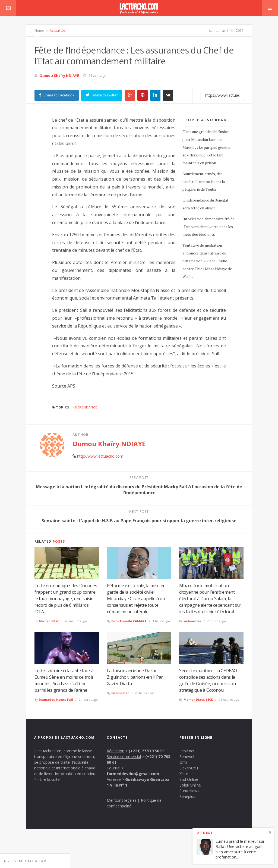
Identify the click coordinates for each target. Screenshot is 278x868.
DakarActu (189, 768)
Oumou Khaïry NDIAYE (59, 76)
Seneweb (187, 757)
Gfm (183, 762)
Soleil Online (190, 785)
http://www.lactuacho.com (100, 456)
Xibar (184, 774)
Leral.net (187, 751)
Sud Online (189, 779)
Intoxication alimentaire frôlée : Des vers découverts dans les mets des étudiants (208, 227)
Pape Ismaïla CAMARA (129, 621)
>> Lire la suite (47, 779)
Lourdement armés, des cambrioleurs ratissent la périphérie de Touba (204, 182)
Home (39, 30)
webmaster (192, 621)
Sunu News (189, 791)
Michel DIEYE (49, 621)
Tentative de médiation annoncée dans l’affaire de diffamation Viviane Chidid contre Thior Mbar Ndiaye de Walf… (207, 261)
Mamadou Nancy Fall (56, 699)
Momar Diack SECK (198, 699)
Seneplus (187, 796)
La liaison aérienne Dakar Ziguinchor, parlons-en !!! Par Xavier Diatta (135, 677)
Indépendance (84, 407)
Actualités (57, 30)
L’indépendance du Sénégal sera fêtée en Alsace (205, 204)
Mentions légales (122, 800)
